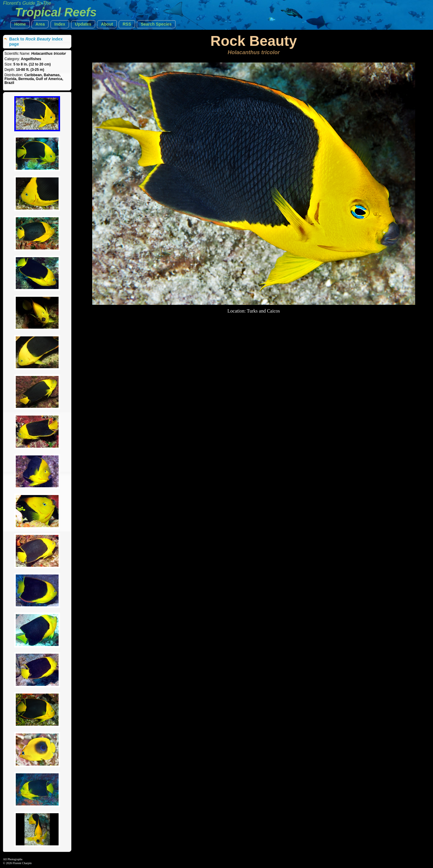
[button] (20, 24)
